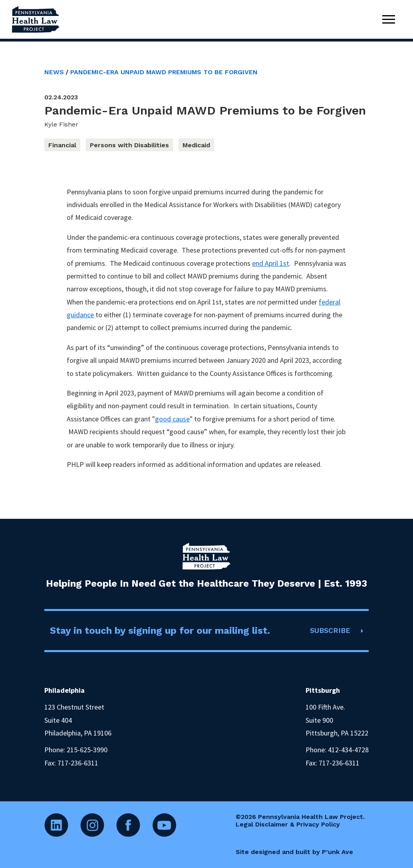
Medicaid (196, 145)
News (54, 72)
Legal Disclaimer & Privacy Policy (288, 824)
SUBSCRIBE (330, 630)
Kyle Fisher (61, 124)
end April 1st (271, 263)
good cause (172, 419)
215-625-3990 (87, 750)
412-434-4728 (348, 750)
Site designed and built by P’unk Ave (294, 852)
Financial (62, 145)
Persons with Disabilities (129, 145)
